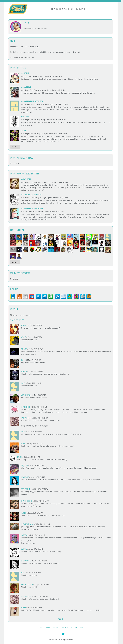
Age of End (25, 73)
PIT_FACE (23, 444)
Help (82, 628)
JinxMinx (24, 513)
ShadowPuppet (26, 561)
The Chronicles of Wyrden (32, 195)
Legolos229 (25, 477)
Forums (63, 9)
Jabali (23, 573)
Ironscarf (25, 535)
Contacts (65, 628)
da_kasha (25, 465)
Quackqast (80, 9)
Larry (23, 383)
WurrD (23, 432)
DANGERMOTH (26, 179)
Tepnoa (24, 608)
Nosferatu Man (26, 489)
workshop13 (25, 395)
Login (111, 9)
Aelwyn (24, 325)
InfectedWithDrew (27, 524)
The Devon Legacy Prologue (32, 209)
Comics (54, 9)
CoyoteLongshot (27, 501)
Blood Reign (26, 87)
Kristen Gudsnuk (27, 585)
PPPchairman (26, 407)
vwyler (24, 337)
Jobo (23, 360)
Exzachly (20, 457)
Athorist (24, 371)
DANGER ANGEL (26, 117)
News (71, 9)
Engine (23, 131)
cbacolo (24, 549)
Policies (74, 628)
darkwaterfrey (26, 418)
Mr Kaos (24, 349)
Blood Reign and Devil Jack (32, 101)
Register (21, 319)
